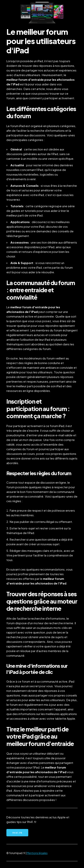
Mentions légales (37, 853)
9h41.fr (17, 833)
